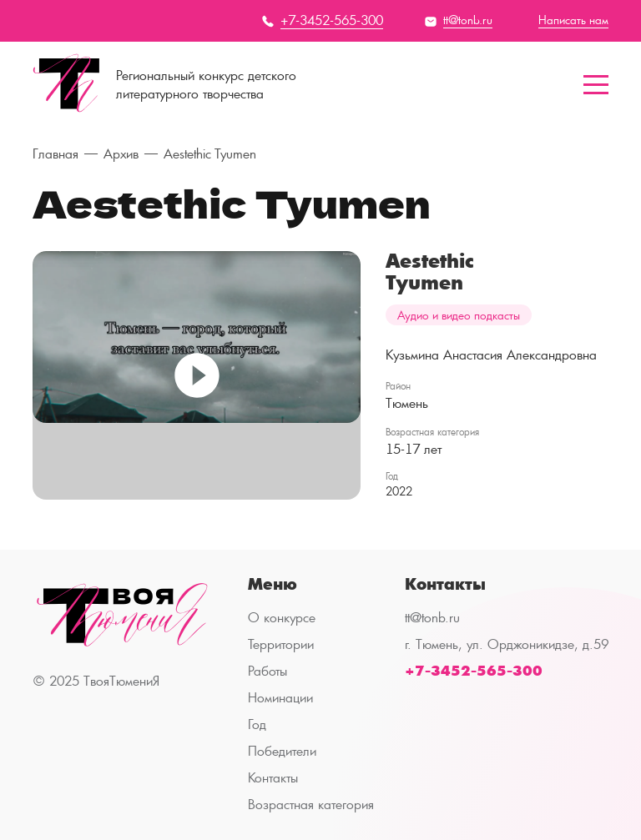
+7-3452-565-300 (474, 671)
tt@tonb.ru (432, 618)
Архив (121, 154)
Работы (268, 671)
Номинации (280, 698)
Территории (281, 644)
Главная (56, 154)
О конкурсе (282, 618)
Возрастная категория (311, 805)
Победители (282, 751)
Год (257, 724)
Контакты (273, 778)
